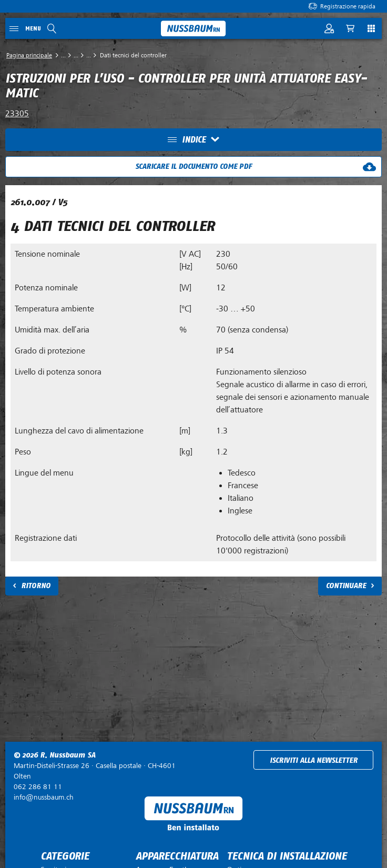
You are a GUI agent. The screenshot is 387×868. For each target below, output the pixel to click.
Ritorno (36, 586)
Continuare (346, 586)
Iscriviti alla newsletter (314, 760)
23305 (17, 114)
